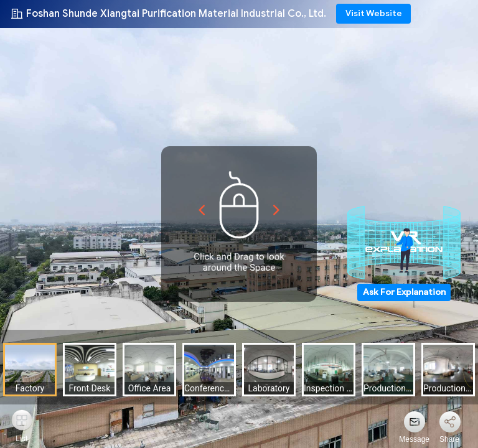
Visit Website (374, 13)
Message (414, 439)
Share (449, 439)
